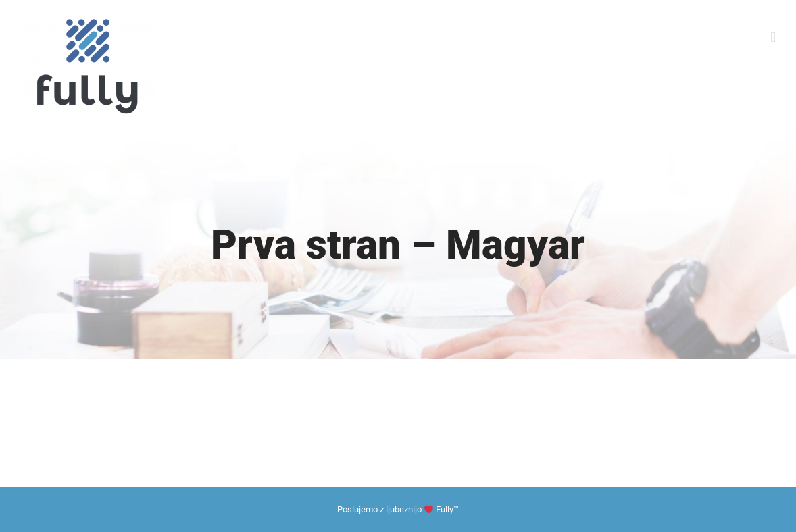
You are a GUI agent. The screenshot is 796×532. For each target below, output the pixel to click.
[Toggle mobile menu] (773, 37)
